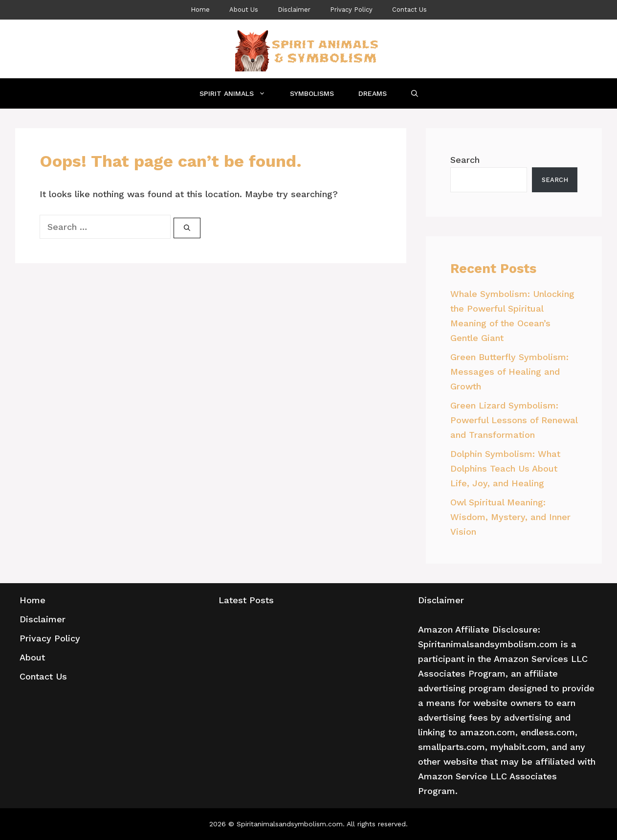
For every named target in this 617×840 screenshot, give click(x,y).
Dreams (373, 93)
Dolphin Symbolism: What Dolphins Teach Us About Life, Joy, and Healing (505, 468)
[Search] (187, 228)
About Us (244, 10)
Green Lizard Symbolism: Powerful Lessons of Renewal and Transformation (514, 420)
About (32, 657)
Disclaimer (294, 10)
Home (200, 10)
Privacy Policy (351, 10)
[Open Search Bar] (415, 93)
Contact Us (409, 10)
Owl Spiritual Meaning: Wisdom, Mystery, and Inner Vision (510, 517)
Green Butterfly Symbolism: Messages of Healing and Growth (509, 372)
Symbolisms (312, 93)
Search (465, 160)
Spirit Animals (239, 93)
